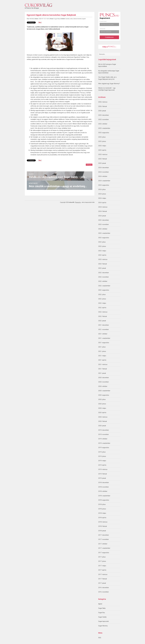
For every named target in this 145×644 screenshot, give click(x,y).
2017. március (103, 574)
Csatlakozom (109, 37)
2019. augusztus (104, 448)
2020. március (103, 417)
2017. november (104, 539)
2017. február (103, 579)
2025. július (102, 137)
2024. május (102, 198)
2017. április (102, 570)
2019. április (102, 465)
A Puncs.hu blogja (32, 7)
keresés (68, 19)
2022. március (103, 312)
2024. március (103, 207)
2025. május (102, 146)
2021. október (103, 334)
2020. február (103, 421)
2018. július (102, 504)
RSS (100, 638)
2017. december (104, 535)
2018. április (102, 518)
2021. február (103, 369)
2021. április (102, 360)
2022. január (102, 321)
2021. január (102, 373)
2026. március (103, 102)
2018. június (102, 509)
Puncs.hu (78, 202)
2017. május (102, 566)
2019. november (104, 434)
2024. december (104, 168)
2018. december (104, 483)
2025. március (103, 154)
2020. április (102, 413)
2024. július (102, 189)
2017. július (102, 557)
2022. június (102, 299)
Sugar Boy (102, 613)
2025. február (103, 159)
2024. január (102, 216)
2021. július (102, 347)
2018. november (104, 487)
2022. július (102, 294)
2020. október (103, 386)
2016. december (104, 588)
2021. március (103, 364)
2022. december (104, 273)
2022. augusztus (104, 290)
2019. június (102, 456)
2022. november (104, 277)
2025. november (104, 119)
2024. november (104, 172)
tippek (84, 19)
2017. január (102, 583)
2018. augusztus (104, 500)
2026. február (103, 106)
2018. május (102, 513)
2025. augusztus (104, 133)
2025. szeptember (104, 128)
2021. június (102, 351)
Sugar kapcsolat (103, 621)
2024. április (102, 203)
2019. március (103, 469)
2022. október (103, 281)
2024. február (103, 211)
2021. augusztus (104, 343)
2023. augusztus (104, 238)
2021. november (104, 329)
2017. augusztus (104, 553)
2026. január (102, 111)
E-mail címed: (103, 21)
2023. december (104, 220)
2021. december (104, 325)
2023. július (102, 242)
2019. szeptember (104, 443)
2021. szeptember (104, 338)
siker (71, 19)
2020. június (102, 404)
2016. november (104, 592)
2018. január (102, 531)
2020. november (104, 382)
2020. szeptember (104, 391)
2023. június (102, 246)
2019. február (103, 474)
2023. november (104, 224)
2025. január (102, 163)
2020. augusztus (104, 395)
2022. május (102, 303)
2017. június (102, 561)
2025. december (104, 115)
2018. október (103, 491)
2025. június (102, 141)
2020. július (102, 399)
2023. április (102, 255)
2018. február (103, 526)
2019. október (103, 439)
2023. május (102, 251)
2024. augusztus (104, 185)
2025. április (102, 150)
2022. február (103, 316)
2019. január (102, 478)
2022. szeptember (104, 286)
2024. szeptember (104, 181)
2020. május (102, 408)
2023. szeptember (104, 233)
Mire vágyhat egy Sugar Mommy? (109, 84)
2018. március (103, 522)
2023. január (102, 268)
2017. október (103, 544)
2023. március (103, 259)
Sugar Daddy (102, 617)
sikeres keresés (77, 19)
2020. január (102, 426)
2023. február (103, 264)
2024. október (103, 176)
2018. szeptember (104, 496)
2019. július (102, 452)
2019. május (102, 461)
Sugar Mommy (103, 626)
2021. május (102, 356)
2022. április (102, 308)
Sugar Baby (102, 608)
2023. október (103, 229)
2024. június (102, 194)
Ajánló (100, 604)
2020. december (104, 378)
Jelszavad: (103, 29)
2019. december (104, 430)
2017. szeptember (104, 548)
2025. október (103, 124)
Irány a (109, 47)
